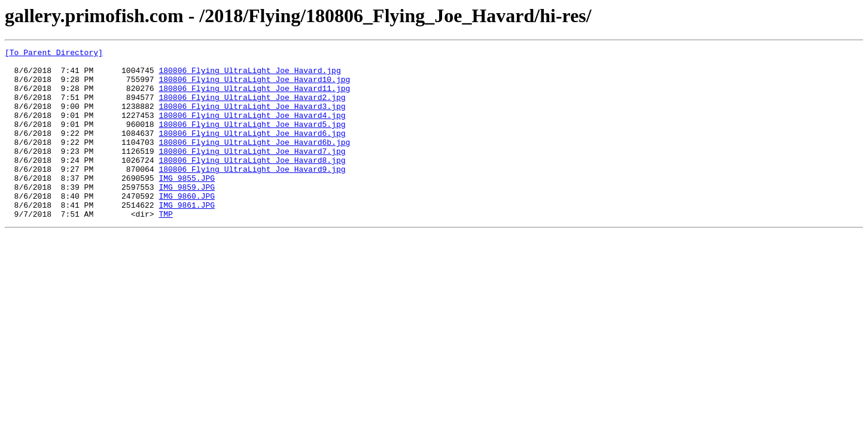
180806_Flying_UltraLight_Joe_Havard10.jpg (254, 86)
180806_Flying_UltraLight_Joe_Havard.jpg (249, 75)
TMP (165, 248)
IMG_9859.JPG (187, 215)
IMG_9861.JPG (187, 237)
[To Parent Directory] (54, 54)
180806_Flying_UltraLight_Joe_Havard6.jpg (252, 151)
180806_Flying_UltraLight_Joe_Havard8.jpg (252, 183)
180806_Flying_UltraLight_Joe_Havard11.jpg (254, 97)
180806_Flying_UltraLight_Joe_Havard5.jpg (252, 140)
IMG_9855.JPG (187, 205)
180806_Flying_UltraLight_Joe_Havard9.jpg (252, 194)
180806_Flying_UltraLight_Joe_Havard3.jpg (252, 119)
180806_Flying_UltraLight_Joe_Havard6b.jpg (254, 162)
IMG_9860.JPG (187, 226)
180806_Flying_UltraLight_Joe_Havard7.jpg (252, 172)
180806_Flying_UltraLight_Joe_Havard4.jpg (252, 129)
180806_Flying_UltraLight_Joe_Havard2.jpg (252, 108)
